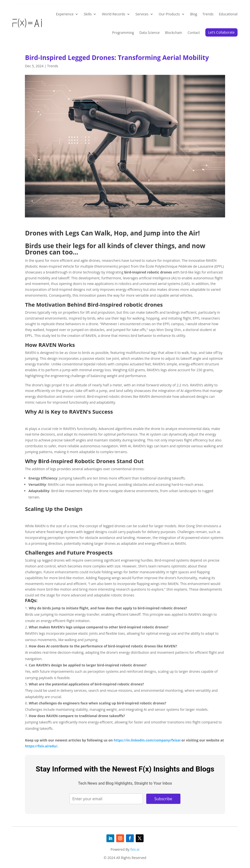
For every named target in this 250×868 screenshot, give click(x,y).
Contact (194, 33)
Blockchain (174, 33)
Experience (65, 14)
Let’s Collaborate (221, 32)
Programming (123, 33)
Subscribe (163, 799)
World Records (113, 14)
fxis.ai (135, 849)
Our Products (169, 14)
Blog (194, 14)
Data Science (150, 33)
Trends (208, 14)
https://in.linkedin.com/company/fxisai (147, 740)
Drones (36, 233)
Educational (228, 14)
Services (142, 14)
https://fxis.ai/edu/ (41, 746)
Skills (88, 14)
